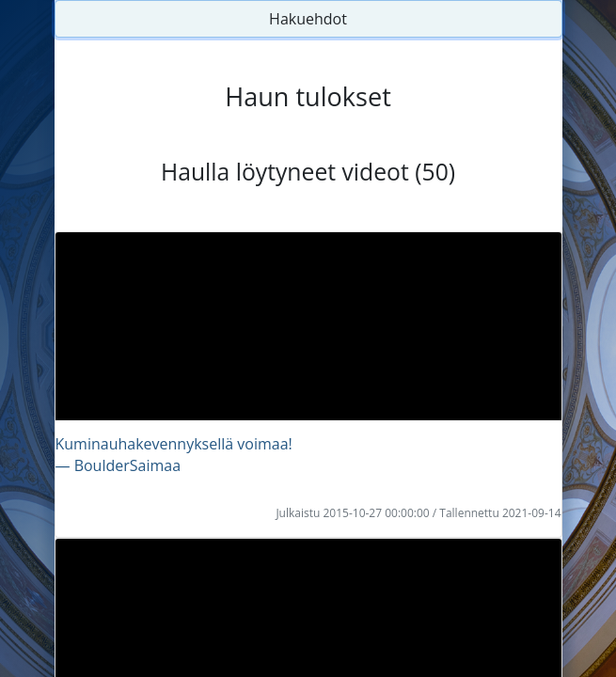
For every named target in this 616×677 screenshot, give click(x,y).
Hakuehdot (308, 19)
